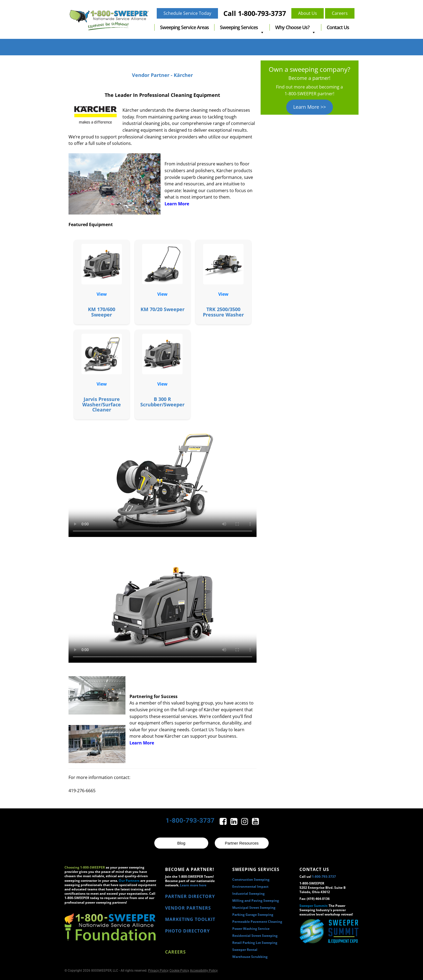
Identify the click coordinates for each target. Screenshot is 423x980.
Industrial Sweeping (248, 894)
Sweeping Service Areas (184, 27)
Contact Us (338, 27)
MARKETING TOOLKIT (190, 919)
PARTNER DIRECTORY (190, 896)
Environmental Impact (250, 887)
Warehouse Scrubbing (250, 957)
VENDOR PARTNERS (188, 908)
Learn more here (193, 885)
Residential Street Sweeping (255, 936)
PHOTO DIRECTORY (187, 931)
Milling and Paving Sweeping (256, 901)
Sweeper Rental (245, 950)
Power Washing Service (251, 929)
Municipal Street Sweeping (254, 908)
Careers (175, 952)
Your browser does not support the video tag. (163, 481)
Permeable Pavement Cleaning (257, 922)
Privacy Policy (158, 971)
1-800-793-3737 (190, 821)
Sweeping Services (242, 27)
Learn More (177, 204)
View (102, 294)
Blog (181, 843)
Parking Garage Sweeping (253, 915)
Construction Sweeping (251, 879)
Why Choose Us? (295, 27)
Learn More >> (310, 107)
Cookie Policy (179, 971)
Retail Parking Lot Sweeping (255, 943)
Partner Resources (242, 843)
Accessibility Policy (204, 971)
